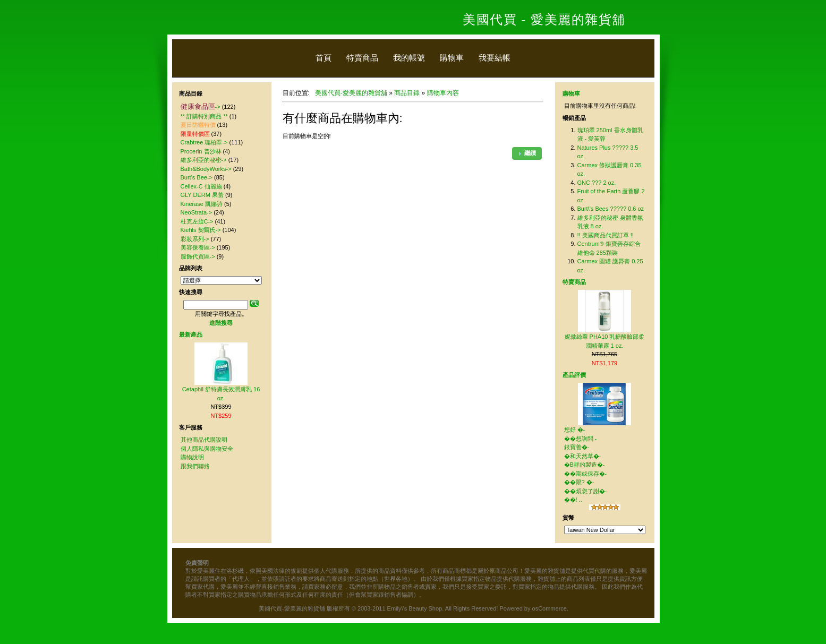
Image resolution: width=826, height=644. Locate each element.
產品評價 (574, 375)
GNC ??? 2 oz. (597, 183)
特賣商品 (362, 58)
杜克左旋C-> (197, 221)
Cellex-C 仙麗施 (201, 186)
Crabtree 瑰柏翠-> (204, 142)
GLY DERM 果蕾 (202, 195)
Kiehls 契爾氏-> (201, 230)
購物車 (452, 58)
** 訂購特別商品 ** (204, 116)
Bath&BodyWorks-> (206, 169)
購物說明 (192, 457)
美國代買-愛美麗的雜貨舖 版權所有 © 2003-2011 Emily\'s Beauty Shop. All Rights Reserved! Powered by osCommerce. (414, 608)
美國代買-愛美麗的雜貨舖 (351, 93)
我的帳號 (409, 58)
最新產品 (191, 334)
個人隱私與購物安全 (207, 449)
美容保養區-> (198, 247)
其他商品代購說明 (204, 440)
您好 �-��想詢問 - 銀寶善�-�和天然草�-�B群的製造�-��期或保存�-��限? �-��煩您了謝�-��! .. (586, 465)
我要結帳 (495, 58)
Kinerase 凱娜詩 (202, 204)
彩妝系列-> (195, 239)
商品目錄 (407, 93)
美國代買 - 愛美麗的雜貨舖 (544, 19)
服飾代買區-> (198, 256)
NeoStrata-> (197, 212)
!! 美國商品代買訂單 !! (606, 235)
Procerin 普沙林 (201, 151)
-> (201, 107)
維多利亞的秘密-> (204, 160)
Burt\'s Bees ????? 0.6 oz (611, 209)
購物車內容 (443, 93)
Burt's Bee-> (197, 177)
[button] (527, 153)
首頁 (323, 58)
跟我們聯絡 (195, 466)
